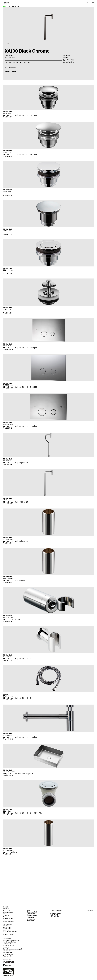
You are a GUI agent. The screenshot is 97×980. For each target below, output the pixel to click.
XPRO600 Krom (8, 578)
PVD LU (10, 774)
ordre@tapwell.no (11, 931)
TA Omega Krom (9, 424)
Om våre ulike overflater (11, 940)
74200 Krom (7, 192)
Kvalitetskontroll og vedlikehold (9, 943)
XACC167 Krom (8, 735)
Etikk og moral (8, 954)
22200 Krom (7, 811)
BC (21, 63)
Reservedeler (8, 956)
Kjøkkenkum (31, 914)
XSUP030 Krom (8, 657)
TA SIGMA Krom (8, 346)
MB (10, 63)
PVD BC (32, 774)
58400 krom (7, 309)
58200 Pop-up (8, 270)
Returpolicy (7, 951)
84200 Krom (7, 231)
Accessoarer (31, 919)
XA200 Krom (7, 461)
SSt (5, 774)
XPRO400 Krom (8, 850)
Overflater (30, 921)
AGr (40, 813)
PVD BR (25, 774)
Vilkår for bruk (8, 953)
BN (29, 63)
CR (6, 63)
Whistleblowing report (8, 935)
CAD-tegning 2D (69, 59)
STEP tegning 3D (69, 63)
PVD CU (18, 774)
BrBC (36, 115)
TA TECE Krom (8, 385)
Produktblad (67, 56)
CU (17, 63)
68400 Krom (7, 152)
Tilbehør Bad (15, 7)
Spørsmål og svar (9, 945)
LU (14, 63)
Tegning (66, 57)
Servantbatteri (32, 916)
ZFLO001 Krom (8, 696)
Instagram (90, 910)
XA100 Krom (7, 500)
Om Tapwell (7, 938)
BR (20, 115)
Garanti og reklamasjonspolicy (13, 949)
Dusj (28, 910)
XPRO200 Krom (8, 539)
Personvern (7, 947)
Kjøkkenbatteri (32, 912)
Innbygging (30, 917)
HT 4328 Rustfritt (9, 772)
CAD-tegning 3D (69, 61)
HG (25, 63)
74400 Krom (7, 113)
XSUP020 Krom (8, 618)
